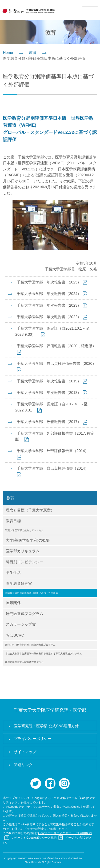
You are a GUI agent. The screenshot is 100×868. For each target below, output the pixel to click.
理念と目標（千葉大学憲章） (30, 510)
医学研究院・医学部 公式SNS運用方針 (46, 726)
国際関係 (13, 603)
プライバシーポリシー (33, 739)
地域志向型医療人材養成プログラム (24, 662)
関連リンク (23, 765)
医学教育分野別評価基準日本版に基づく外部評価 (31, 593)
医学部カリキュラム (23, 551)
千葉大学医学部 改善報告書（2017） (49, 422)
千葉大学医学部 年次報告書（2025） (49, 282)
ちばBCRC (15, 635)
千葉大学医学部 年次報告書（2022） (49, 317)
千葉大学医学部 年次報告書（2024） (49, 294)
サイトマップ (25, 752)
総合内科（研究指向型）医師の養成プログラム (30, 645)
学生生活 (13, 573)
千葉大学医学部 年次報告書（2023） (49, 305)
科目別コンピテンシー (25, 562)
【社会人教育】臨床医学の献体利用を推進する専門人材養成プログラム (43, 654)
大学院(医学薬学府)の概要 (28, 540)
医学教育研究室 (19, 583)
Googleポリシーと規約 (41, 838)
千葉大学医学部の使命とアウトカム (24, 530)
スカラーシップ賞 (21, 624)
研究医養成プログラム (25, 614)
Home (8, 53)
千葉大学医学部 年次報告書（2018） (49, 393)
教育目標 (13, 521)
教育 (33, 53)
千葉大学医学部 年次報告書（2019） (49, 381)
